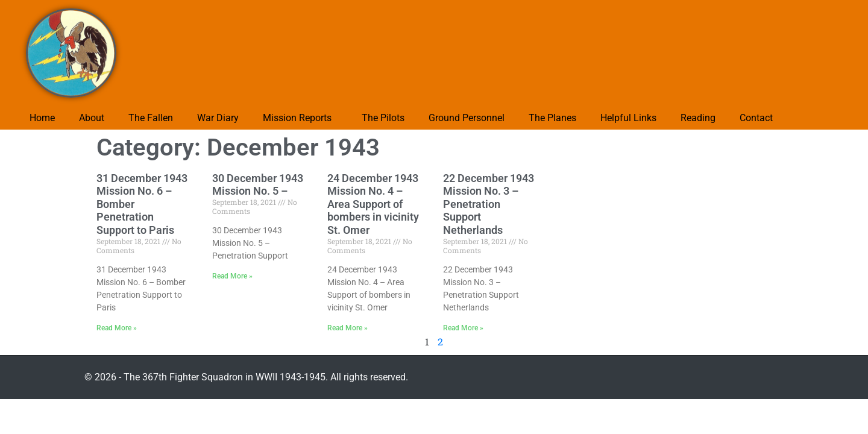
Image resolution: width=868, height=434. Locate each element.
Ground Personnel (467, 118)
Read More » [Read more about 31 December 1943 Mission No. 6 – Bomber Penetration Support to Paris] (117, 328)
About (92, 118)
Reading (698, 118)
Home (42, 118)
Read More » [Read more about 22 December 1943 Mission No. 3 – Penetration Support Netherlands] (463, 328)
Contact (756, 118)
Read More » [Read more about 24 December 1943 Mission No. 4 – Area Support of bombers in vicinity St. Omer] (348, 328)
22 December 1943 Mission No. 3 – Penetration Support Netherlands (489, 204)
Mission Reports (297, 118)
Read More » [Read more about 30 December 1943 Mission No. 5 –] (232, 276)
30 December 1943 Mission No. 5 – (258, 185)
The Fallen (151, 118)
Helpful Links (628, 118)
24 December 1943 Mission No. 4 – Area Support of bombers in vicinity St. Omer (373, 204)
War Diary (218, 118)
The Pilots (383, 118)
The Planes (552, 118)
